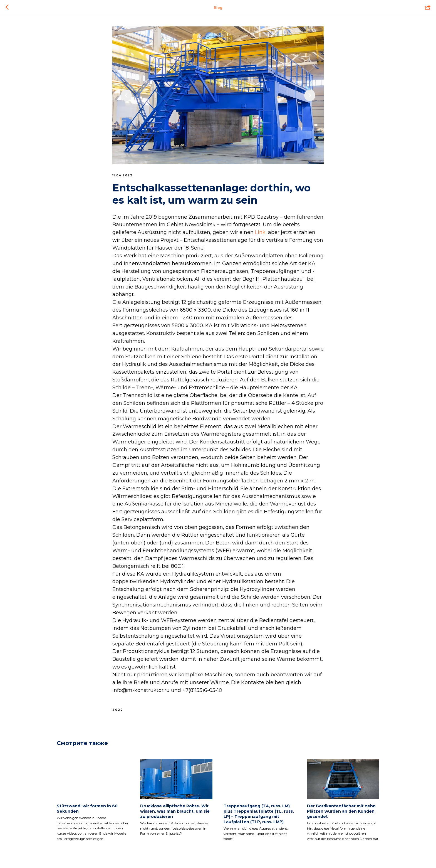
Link (260, 232)
